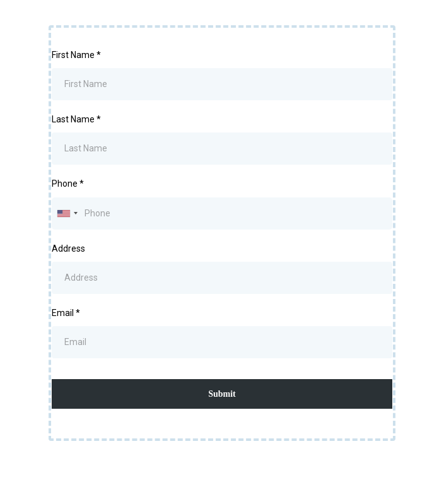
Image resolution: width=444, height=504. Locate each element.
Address (68, 249)
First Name (76, 55)
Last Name (76, 119)
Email (66, 313)
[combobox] (67, 214)
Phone (68, 184)
